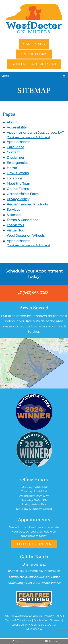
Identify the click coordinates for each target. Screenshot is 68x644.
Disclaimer (16, 158)
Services (13, 210)
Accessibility (17, 127)
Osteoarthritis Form (23, 194)
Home (12, 168)
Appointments (18, 142)
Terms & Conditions (22, 220)
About (12, 122)
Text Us (51, 641)
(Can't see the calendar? (22, 137)
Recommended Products (27, 204)
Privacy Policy (18, 199)
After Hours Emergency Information (36, 571)
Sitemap (14, 215)
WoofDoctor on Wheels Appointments (26, 238)
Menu (6, 76)
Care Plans (34, 44)
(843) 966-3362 (33, 293)
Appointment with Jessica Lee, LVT (35, 133)
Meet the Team (19, 184)
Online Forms (34, 54)
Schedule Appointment (34, 64)
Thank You (15, 225)
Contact (13, 152)
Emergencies (17, 163)
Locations (15, 178)
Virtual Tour (16, 230)
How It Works (18, 173)
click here (43, 137)
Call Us (17, 641)
